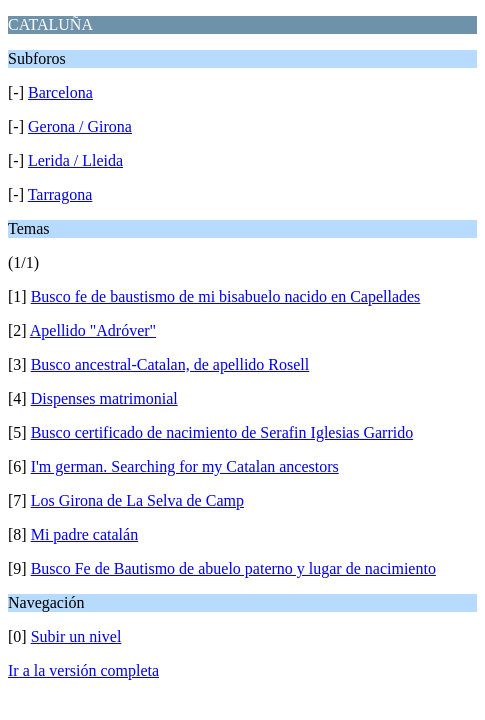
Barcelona (60, 92)
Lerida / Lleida (75, 160)
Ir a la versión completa (83, 670)
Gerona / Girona (80, 126)
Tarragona (60, 194)
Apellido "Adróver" (93, 330)
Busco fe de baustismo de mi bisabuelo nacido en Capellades (226, 296)
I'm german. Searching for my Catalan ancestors (185, 466)
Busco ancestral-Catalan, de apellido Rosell (170, 364)
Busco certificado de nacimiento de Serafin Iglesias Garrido (222, 432)
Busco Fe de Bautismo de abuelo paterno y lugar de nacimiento (233, 568)
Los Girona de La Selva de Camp (137, 500)
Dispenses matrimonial (104, 398)
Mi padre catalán (85, 534)
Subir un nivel (76, 636)
